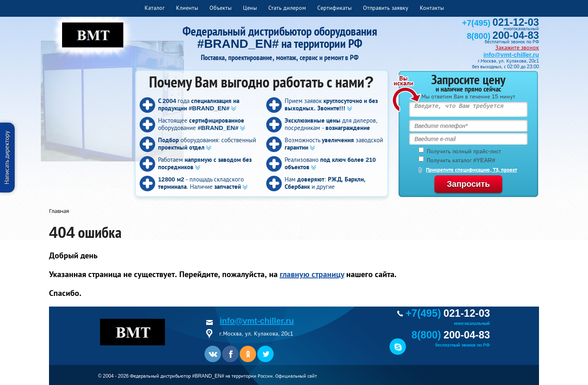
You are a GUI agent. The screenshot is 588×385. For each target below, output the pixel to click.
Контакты (432, 8)
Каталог (155, 8)
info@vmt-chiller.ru (511, 55)
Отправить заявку (386, 8)
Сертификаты (334, 8)
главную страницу (312, 274)
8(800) (503, 36)
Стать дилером (287, 8)
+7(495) (501, 23)
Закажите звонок (517, 47)
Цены (250, 8)
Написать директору (7, 158)
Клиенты (187, 8)
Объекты (220, 8)
